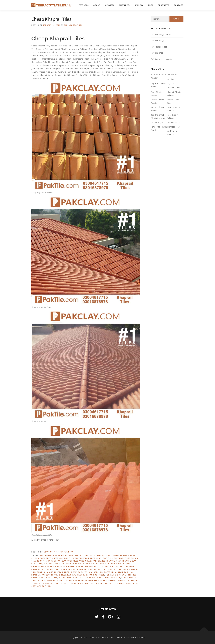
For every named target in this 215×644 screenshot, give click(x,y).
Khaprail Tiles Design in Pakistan (86, 567)
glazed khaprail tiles (109, 561)
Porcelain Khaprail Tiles (119, 575)
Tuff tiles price (157, 53)
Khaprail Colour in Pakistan (59, 564)
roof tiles (62, 581)
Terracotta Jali (157, 123)
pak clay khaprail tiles (54, 575)
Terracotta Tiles (73, 25)
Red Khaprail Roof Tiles (71, 578)
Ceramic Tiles (173, 75)
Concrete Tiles (173, 88)
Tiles (151, 5)
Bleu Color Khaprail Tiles (75, 555)
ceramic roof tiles (41, 558)
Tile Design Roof (99, 583)
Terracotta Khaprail (128, 581)
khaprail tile (60, 567)
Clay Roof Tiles (105, 558)
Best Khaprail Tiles (50, 555)
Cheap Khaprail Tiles (63, 558)
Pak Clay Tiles (75, 575)
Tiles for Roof (117, 583)
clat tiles (171, 79)
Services (110, 5)
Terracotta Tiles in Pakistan (58, 552)
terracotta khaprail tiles (45, 583)
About (97, 5)
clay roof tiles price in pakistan (79, 561)
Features (84, 5)
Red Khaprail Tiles (95, 578)
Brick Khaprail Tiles (100, 555)
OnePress (119, 637)
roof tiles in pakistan (81, 581)
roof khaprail (113, 578)
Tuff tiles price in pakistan (162, 59)
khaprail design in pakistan (115, 564)
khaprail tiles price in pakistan (71, 572)
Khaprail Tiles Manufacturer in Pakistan (85, 569)
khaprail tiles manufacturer (47, 569)
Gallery (139, 5)
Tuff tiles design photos (161, 34)
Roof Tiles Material (105, 581)
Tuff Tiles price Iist (159, 47)
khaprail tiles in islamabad (119, 567)
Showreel (125, 5)
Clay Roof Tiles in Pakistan (46, 561)
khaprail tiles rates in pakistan (106, 572)
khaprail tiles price (118, 569)
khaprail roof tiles (42, 567)
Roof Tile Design (47, 581)
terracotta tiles (174, 123)
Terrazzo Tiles (173, 127)
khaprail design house (87, 564)
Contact (179, 5)
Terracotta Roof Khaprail (75, 583)
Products (164, 5)
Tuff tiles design (158, 41)
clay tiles (171, 83)
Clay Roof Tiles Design (126, 558)
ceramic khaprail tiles (123, 555)
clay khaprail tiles (85, 558)
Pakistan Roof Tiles (94, 575)
